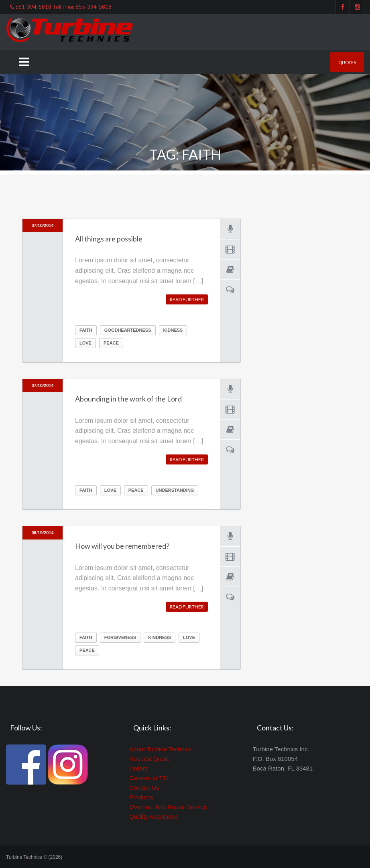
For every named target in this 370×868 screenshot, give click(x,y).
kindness (160, 637)
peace (111, 343)
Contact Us (144, 788)
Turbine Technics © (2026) (34, 857)
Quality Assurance (153, 816)
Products (141, 797)
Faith (86, 330)
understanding (175, 490)
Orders (138, 768)
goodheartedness (128, 330)
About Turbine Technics (161, 749)
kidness (173, 330)
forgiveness (120, 637)
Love (85, 343)
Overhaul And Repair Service (168, 807)
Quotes (347, 62)
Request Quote (149, 759)
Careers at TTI (148, 778)
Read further (187, 299)
